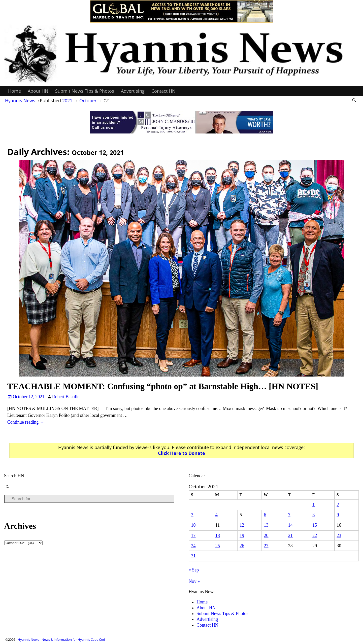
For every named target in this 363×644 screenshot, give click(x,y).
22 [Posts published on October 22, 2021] (315, 535)
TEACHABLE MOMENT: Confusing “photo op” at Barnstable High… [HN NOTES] (163, 386)
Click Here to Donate (181, 453)
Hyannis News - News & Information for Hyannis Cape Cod (61, 639)
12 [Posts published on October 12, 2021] (242, 525)
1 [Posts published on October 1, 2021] (313, 505)
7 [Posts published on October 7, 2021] (289, 515)
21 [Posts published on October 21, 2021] (290, 535)
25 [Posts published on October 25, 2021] (218, 546)
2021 (67, 100)
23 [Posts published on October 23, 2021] (339, 535)
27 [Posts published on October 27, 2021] (266, 546)
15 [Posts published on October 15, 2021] (315, 525)
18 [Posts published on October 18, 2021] (218, 535)
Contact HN (163, 91)
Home (14, 91)
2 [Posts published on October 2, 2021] (338, 505)
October (88, 100)
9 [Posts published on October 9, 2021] (338, 515)
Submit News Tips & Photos (85, 91)
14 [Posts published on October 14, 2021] (290, 525)
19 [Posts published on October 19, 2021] (242, 535)
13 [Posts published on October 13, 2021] (266, 525)
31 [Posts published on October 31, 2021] (193, 556)
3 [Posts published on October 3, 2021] (192, 515)
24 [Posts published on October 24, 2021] (193, 546)
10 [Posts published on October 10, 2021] (193, 525)
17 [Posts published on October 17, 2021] (193, 535)
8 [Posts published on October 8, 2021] (313, 515)
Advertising (133, 91)
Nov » (194, 581)
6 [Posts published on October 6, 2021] (265, 515)
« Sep (194, 570)
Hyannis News (20, 100)
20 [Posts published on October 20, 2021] (266, 535)
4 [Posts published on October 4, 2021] (217, 515)
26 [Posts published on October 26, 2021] (242, 546)
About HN (38, 91)
